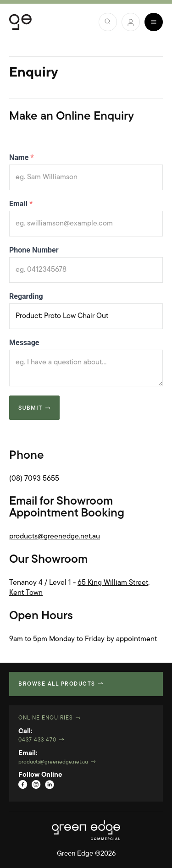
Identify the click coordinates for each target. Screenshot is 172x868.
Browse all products (57, 684)
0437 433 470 (37, 740)
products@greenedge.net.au (55, 537)
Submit (31, 408)
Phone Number (34, 250)
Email (21, 204)
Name (22, 157)
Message (24, 343)
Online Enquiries (46, 718)
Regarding (26, 296)
